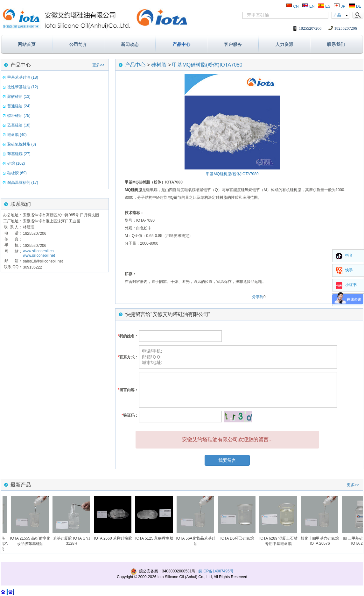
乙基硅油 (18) (19, 125)
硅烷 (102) (16, 163)
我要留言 (227, 460)
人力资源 (284, 44)
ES (324, 6)
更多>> (98, 65)
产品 (337, 15)
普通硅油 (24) (19, 106)
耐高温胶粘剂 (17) (23, 183)
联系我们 (336, 44)
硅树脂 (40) (17, 135)
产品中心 (181, 44)
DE (355, 6)
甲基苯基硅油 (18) (23, 77)
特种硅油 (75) (19, 116)
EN (308, 6)
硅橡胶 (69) (17, 173)
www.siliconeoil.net (39, 255)
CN (292, 6)
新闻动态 (130, 44)
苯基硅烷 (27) (19, 154)
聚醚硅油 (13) (19, 97)
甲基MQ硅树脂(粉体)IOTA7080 (207, 65)
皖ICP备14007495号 (216, 571)
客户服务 (233, 44)
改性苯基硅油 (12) (23, 87)
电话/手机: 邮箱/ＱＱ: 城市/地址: (238, 357)
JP (339, 6)
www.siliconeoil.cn (38, 251)
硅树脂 (159, 65)
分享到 (258, 297)
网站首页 (27, 44)
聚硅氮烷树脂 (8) (22, 144)
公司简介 (78, 44)
